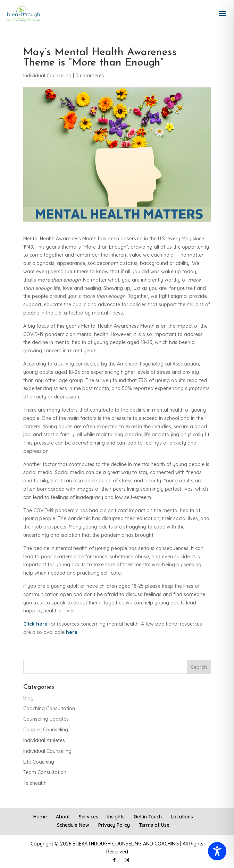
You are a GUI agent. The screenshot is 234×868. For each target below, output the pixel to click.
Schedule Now (73, 825)
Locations (182, 817)
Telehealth (35, 783)
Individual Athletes (44, 740)
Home (40, 817)
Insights (116, 817)
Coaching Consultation (49, 708)
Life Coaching (39, 762)
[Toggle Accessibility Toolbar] (217, 851)
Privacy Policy (114, 825)
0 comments (90, 76)
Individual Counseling (47, 76)
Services (89, 817)
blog (28, 698)
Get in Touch (148, 817)
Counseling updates (46, 719)
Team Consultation (45, 772)
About (63, 817)
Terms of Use (154, 825)
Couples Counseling (46, 730)
